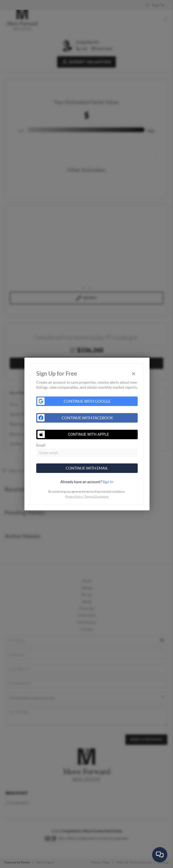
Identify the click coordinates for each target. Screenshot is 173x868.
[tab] (87, 482)
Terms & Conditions (96, 497)
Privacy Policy (74, 497)
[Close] (134, 374)
